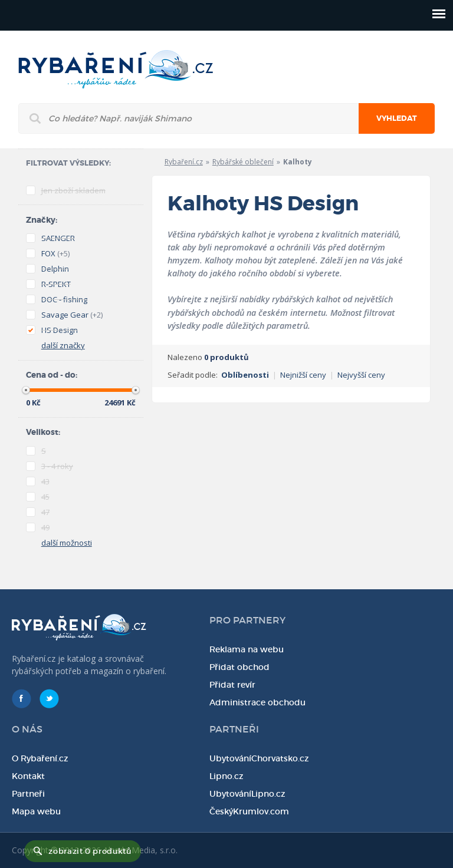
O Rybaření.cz (40, 758)
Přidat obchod (239, 667)
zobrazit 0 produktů (90, 851)
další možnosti (67, 543)
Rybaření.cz (184, 162)
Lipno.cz (226, 776)
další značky (63, 345)
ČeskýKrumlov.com (249, 811)
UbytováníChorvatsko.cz (259, 758)
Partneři (28, 794)
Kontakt (28, 776)
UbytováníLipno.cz (247, 794)
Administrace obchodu (257, 702)
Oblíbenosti (245, 375)
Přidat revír (232, 685)
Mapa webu (36, 811)
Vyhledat (397, 118)
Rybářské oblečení (243, 162)
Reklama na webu (247, 649)
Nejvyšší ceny (361, 375)
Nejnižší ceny (303, 375)
